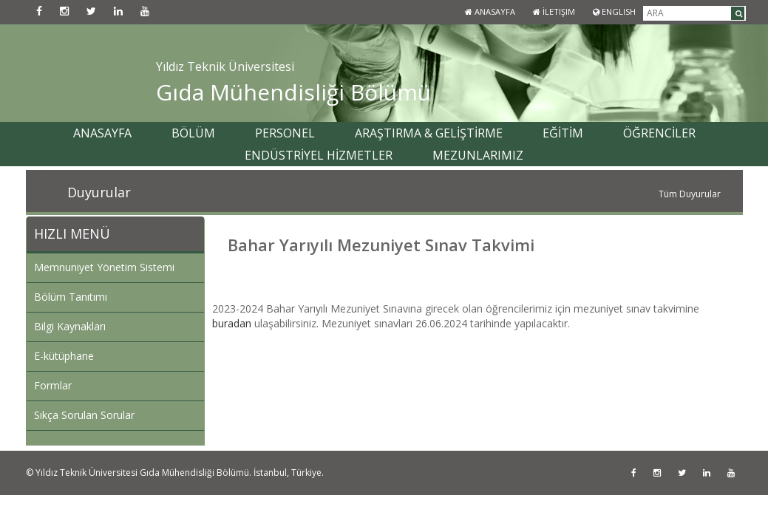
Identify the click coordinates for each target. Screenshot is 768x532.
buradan (232, 323)
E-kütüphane (64, 356)
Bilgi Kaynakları (70, 326)
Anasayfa (490, 11)
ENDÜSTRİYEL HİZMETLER (319, 155)
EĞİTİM (563, 133)
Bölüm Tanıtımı (71, 297)
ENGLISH (614, 11)
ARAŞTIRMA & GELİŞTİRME (429, 133)
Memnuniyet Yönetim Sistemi (104, 267)
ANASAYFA (102, 133)
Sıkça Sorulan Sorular (84, 415)
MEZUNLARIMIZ (478, 155)
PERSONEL (285, 133)
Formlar (53, 385)
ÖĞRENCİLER (659, 133)
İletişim (554, 11)
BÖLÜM (193, 133)
